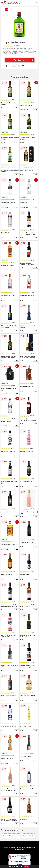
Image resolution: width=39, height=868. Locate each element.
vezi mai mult (13, 54)
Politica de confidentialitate (26, 848)
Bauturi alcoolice (29, 836)
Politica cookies (19, 850)
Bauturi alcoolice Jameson (12, 836)
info (17, 107)
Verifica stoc (24, 60)
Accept (27, 866)
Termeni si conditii (9, 848)
